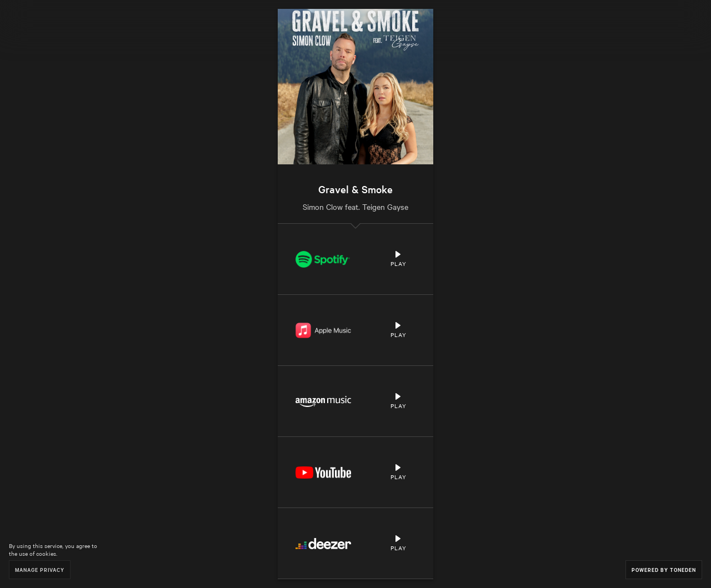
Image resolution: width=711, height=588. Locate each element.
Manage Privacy (40, 569)
